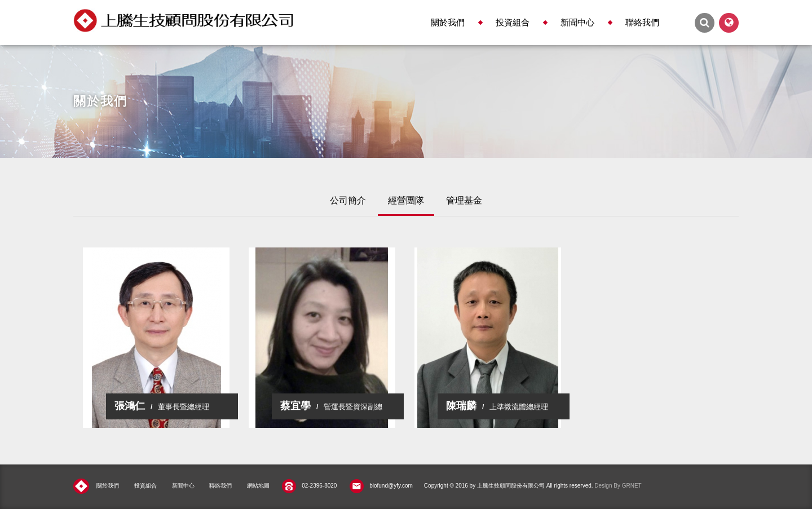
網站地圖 (258, 486)
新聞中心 (577, 22)
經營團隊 (406, 200)
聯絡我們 (642, 22)
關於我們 (448, 22)
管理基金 (464, 200)
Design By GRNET (618, 486)
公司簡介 (348, 200)
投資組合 (513, 22)
